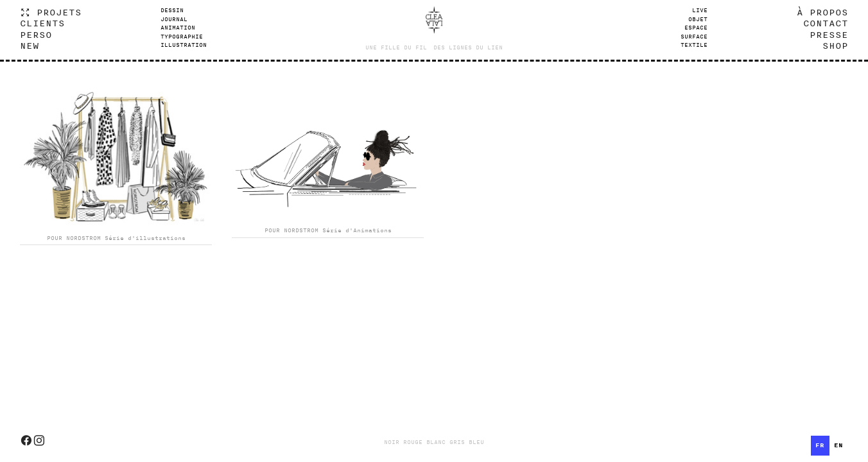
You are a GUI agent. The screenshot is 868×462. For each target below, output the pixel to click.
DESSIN (172, 10)
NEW (30, 45)
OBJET (698, 19)
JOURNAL (174, 19)
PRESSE (829, 34)
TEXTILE (694, 45)
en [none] (838, 445)
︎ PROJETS (51, 12)
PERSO (36, 34)
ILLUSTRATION (184, 45)
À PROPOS (822, 12)
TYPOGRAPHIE (182, 37)
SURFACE (694, 37)
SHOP (835, 45)
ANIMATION (178, 28)
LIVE (700, 10)
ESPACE (696, 28)
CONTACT (826, 23)
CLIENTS (42, 23)
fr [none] (820, 445)
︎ (39, 441)
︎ (26, 441)
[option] (839, 446)
